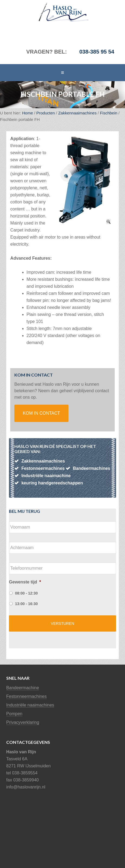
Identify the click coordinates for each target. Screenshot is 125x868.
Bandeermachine (23, 688)
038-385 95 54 (97, 52)
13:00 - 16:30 (27, 604)
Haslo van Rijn (43, 12)
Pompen (14, 714)
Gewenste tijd (25, 582)
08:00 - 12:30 (27, 593)
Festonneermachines (26, 696)
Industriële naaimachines (30, 705)
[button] (62, 73)
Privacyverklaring (23, 722)
